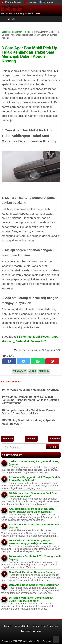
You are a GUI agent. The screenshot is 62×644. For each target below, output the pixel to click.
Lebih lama (55, 439)
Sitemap (37, 631)
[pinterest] (52, 361)
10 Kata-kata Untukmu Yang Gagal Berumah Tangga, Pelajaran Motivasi (31, 542)
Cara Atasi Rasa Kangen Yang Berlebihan (34, 585)
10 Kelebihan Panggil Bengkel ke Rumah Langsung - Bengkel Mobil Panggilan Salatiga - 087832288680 (30, 400)
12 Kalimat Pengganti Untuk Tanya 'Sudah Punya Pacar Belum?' (34, 479)
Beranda (31, 439)
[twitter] (24, 361)
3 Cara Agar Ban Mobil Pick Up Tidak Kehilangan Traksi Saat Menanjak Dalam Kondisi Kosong (29, 54)
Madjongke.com (13, 2)
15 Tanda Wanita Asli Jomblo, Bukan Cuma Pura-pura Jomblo (31, 599)
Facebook (48, 2)
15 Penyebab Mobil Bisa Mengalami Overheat (30, 390)
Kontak (32, 2)
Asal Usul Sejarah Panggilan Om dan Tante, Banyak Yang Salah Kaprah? (31, 510)
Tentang (18, 626)
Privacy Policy (39, 626)
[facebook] (9, 361)
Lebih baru (7, 439)
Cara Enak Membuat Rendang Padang (32, 572)
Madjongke (11, 9)
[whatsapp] (38, 361)
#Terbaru (44, 371)
